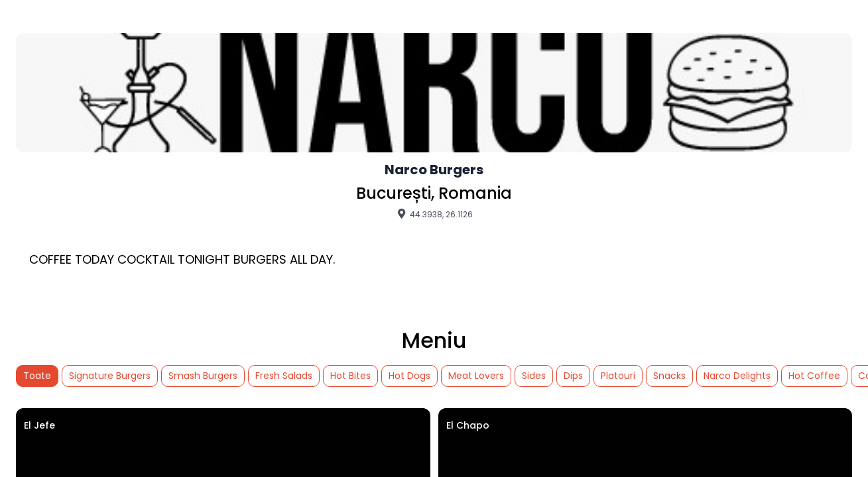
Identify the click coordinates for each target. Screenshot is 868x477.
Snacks (669, 376)
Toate (37, 376)
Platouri (618, 376)
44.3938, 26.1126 (434, 214)
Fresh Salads (284, 376)
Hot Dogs (409, 376)
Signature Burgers (110, 376)
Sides (534, 376)
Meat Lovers (476, 376)
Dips (573, 376)
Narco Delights (737, 376)
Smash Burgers (203, 376)
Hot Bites (350, 376)
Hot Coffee (814, 376)
